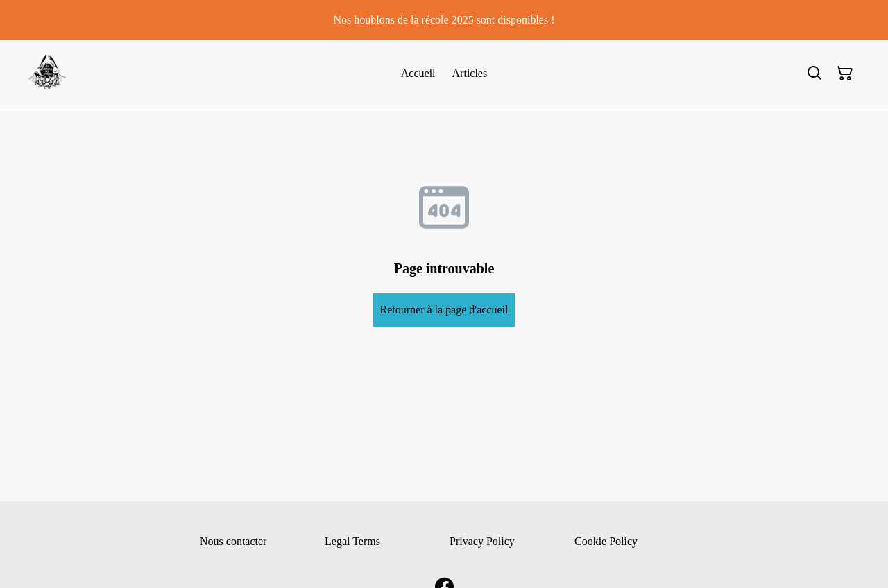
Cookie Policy (606, 541)
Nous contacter (233, 541)
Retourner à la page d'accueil (444, 310)
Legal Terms (352, 541)
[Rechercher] (814, 73)
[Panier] (845, 73)
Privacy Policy (482, 541)
